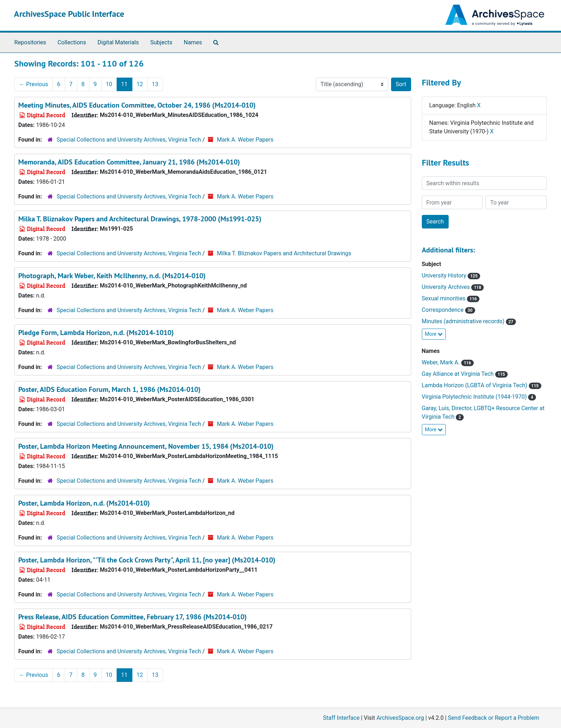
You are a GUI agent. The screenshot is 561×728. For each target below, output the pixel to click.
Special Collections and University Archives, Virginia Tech (129, 140)
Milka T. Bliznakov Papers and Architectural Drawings (284, 253)
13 (155, 84)
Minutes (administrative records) (469, 321)
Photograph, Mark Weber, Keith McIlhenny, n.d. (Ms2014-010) (112, 276)
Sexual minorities (451, 298)
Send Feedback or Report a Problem (494, 718)
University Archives (453, 287)
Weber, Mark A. (448, 362)
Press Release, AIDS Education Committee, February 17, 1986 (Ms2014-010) (133, 617)
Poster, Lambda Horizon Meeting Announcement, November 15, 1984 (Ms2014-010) (146, 446)
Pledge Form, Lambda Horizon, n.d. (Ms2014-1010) (96, 333)
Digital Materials (118, 42)
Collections (72, 42)
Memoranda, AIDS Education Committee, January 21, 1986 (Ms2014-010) (129, 162)
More (434, 334)
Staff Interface (341, 718)
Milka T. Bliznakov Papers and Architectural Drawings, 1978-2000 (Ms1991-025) (140, 219)
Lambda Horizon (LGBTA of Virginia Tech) (482, 385)
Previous (34, 84)
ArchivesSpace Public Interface (69, 14)
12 (140, 84)
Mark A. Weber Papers (245, 140)
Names (193, 42)
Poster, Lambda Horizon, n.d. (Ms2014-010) (84, 503)
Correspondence (448, 310)
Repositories (30, 42)
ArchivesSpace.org (400, 718)
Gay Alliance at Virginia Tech (465, 374)
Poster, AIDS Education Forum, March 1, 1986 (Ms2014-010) (109, 389)
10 (109, 84)
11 (125, 84)
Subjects (161, 42)
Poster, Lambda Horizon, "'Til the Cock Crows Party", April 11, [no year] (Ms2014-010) (147, 560)
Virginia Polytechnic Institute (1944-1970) (479, 397)
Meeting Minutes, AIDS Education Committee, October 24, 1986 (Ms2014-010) (137, 105)
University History (451, 276)
